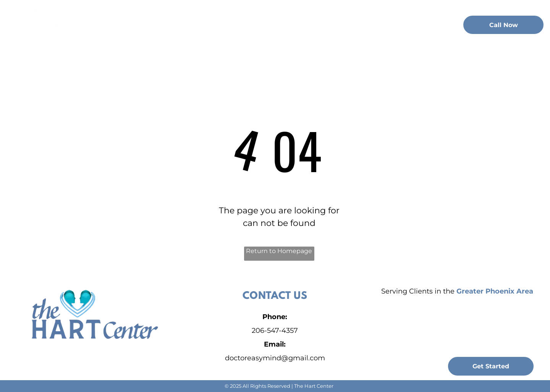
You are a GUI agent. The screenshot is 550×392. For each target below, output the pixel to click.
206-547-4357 (275, 331)
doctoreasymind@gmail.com (275, 358)
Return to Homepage (279, 251)
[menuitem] (151, 24)
